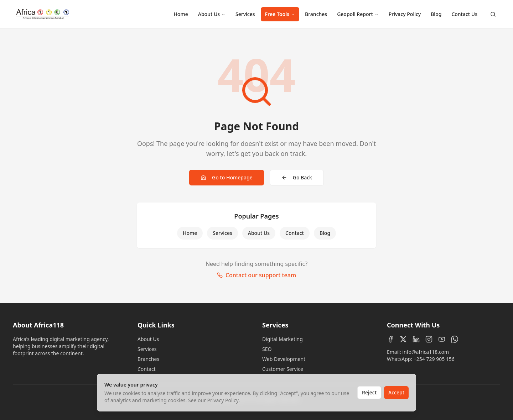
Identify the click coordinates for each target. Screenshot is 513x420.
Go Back (297, 177)
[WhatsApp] (455, 339)
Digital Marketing (283, 339)
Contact (295, 233)
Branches (316, 14)
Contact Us (464, 14)
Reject (369, 392)
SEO (267, 349)
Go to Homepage (227, 177)
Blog (436, 14)
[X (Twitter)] (403, 339)
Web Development (284, 359)
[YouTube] (442, 339)
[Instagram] (429, 339)
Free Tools (280, 14)
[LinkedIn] (416, 339)
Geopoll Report (358, 14)
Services (245, 14)
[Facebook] (390, 339)
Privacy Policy (405, 14)
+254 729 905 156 (434, 359)
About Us (212, 14)
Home (181, 14)
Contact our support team (256, 275)
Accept (396, 392)
